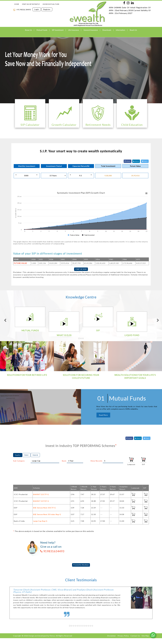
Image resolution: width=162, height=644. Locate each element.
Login (37, 9)
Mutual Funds (42, 30)
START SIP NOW (81, 269)
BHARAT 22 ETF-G (41, 495)
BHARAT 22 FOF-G (41, 502)
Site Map (145, 637)
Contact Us (135, 637)
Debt (27, 456)
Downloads (107, 30)
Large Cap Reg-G (40, 522)
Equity (18, 456)
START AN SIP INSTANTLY (31, 4)
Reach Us (133, 30)
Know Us (28, 30)
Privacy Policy (123, 637)
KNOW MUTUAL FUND (51, 4)
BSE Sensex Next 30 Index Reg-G (47, 515)
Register (47, 9)
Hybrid (35, 456)
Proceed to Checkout (81, 566)
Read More (103, 415)
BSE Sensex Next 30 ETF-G (44, 508)
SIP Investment (58, 30)
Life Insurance (74, 30)
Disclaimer (112, 637)
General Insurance (91, 30)
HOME (17, 4)
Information (120, 30)
